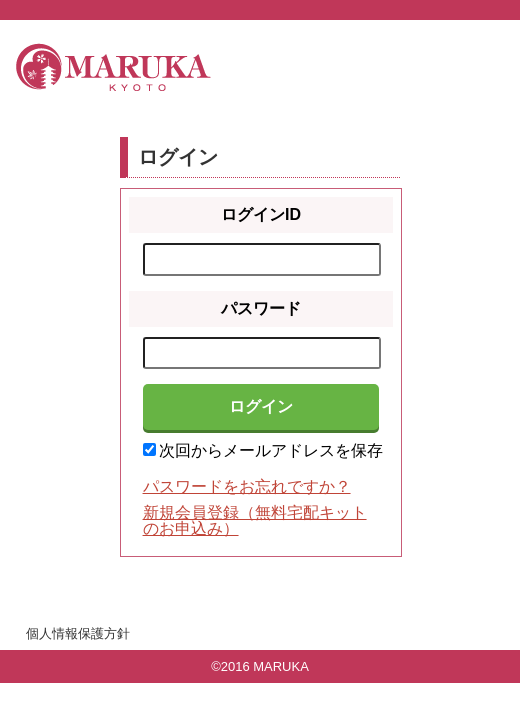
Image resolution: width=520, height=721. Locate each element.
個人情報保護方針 (78, 633)
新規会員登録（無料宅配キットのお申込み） (255, 521)
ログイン (261, 406)
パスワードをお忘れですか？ (247, 487)
